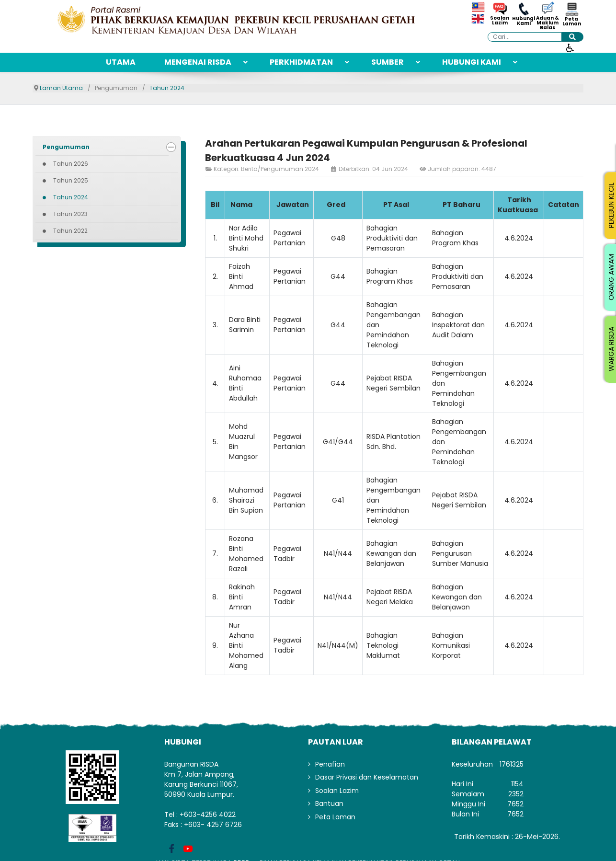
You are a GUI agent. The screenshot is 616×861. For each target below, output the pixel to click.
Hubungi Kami (524, 21)
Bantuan (329, 804)
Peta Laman (572, 22)
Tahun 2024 (71, 197)
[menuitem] (121, 62)
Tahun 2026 (71, 164)
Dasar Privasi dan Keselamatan (367, 777)
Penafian (330, 764)
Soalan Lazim (500, 21)
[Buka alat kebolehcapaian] (570, 47)
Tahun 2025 (71, 180)
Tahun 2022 (70, 231)
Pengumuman (66, 147)
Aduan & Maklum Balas (548, 23)
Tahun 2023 (70, 214)
